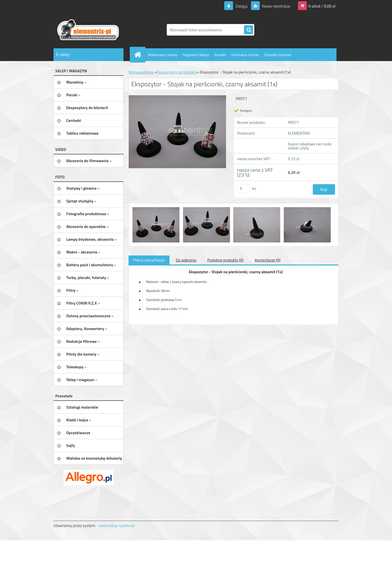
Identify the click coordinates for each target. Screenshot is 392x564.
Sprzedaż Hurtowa (278, 55)
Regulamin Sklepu (196, 55)
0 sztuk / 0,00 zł (322, 6)
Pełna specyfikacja (149, 260)
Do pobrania (186, 260)
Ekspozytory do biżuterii (177, 72)
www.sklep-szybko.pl (116, 525)
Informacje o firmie (245, 55)
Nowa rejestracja (276, 6)
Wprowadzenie (141, 72)
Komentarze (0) (268, 260)
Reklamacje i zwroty (163, 55)
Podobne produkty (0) (225, 260)
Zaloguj (241, 6)
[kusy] (243, 189)
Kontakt (220, 55)
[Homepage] (140, 55)
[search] (248, 30)
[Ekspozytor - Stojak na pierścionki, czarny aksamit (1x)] (156, 208)
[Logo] (88, 30)
